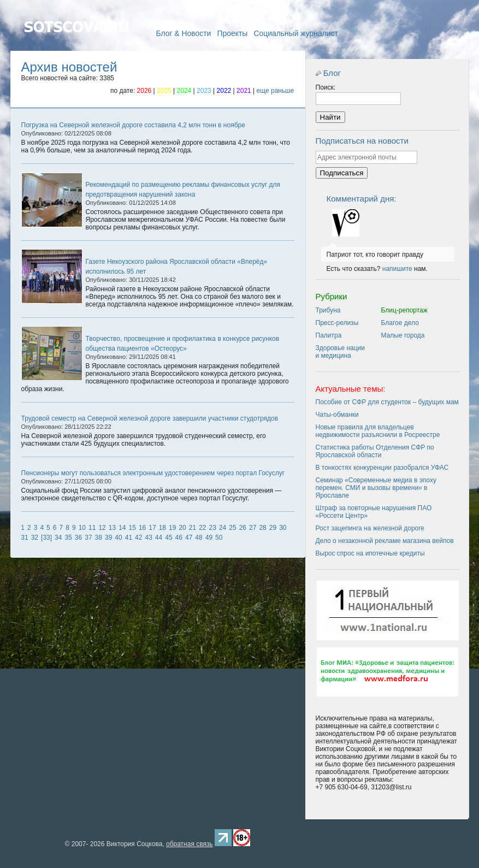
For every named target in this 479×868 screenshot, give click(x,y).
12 (102, 528)
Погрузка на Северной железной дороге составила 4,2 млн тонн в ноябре (133, 125)
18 (162, 528)
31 (24, 538)
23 (213, 528)
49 (209, 538)
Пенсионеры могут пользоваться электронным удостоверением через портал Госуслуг (153, 473)
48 (199, 538)
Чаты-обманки (337, 415)
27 (253, 528)
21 (193, 528)
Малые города (403, 335)
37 (88, 538)
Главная (76, 43)
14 (122, 528)
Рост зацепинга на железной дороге (370, 528)
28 (262, 528)
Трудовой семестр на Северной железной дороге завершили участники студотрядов (150, 418)
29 (273, 528)
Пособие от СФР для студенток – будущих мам (387, 402)
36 (78, 538)
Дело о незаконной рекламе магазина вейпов (385, 541)
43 (148, 538)
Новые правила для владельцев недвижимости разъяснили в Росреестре (378, 431)
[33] (46, 538)
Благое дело (400, 323)
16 (142, 528)
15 (132, 528)
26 (243, 528)
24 (223, 528)
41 (129, 538)
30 (283, 528)
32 (35, 538)
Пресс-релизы (337, 323)
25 (232, 528)
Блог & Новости (183, 33)
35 (68, 538)
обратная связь (190, 844)
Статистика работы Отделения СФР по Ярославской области (375, 451)
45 (168, 538)
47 (189, 538)
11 (92, 528)
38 (99, 538)
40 (118, 538)
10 (82, 528)
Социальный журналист (296, 33)
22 (202, 528)
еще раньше (276, 91)
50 (219, 538)
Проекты (232, 33)
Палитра (329, 335)
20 (182, 528)
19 (172, 528)
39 (108, 538)
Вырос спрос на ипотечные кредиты (370, 553)
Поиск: (326, 87)
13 (112, 528)
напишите (397, 269)
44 (159, 538)
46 (179, 538)
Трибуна (328, 310)
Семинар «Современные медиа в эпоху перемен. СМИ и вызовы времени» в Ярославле (376, 488)
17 (152, 528)
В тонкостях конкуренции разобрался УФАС (382, 468)
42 (138, 538)
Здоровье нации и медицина (341, 352)
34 (58, 538)
